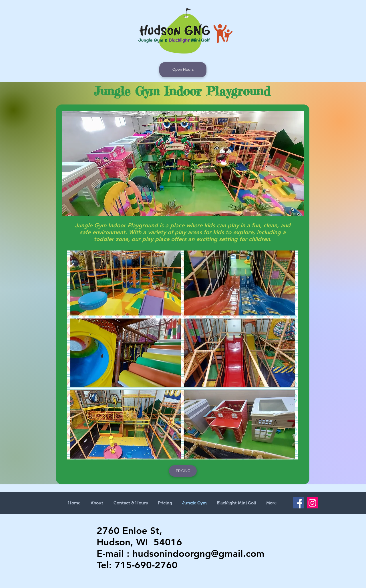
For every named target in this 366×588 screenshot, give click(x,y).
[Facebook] (298, 503)
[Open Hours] (183, 70)
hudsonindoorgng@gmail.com (198, 553)
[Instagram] (312, 503)
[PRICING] (183, 471)
